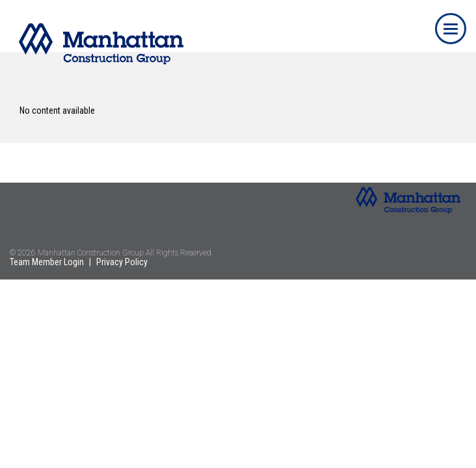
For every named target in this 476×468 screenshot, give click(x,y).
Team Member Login (47, 262)
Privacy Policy (122, 262)
